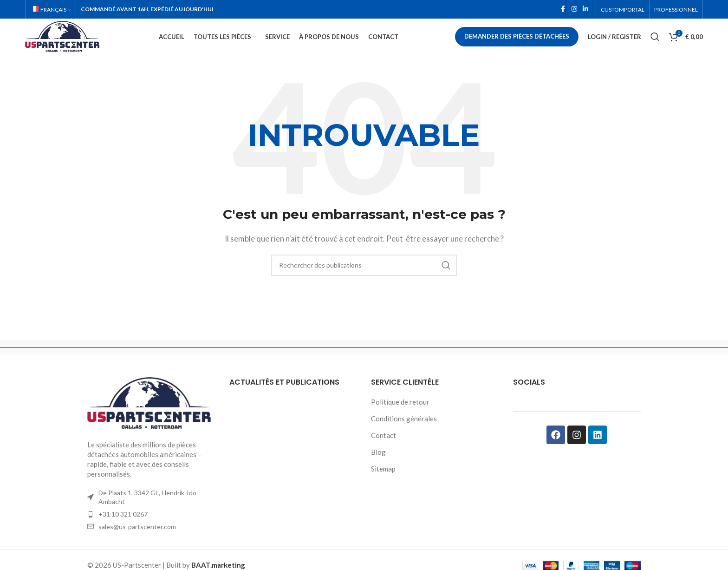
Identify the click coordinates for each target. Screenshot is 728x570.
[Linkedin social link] (585, 10)
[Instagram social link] (574, 10)
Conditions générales (404, 432)
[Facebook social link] (563, 10)
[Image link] (151, 416)
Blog (378, 465)
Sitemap (383, 482)
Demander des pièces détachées (517, 44)
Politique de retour (400, 415)
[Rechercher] (655, 44)
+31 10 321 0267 (123, 527)
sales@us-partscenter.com (137, 540)
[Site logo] (78, 43)
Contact (383, 448)
